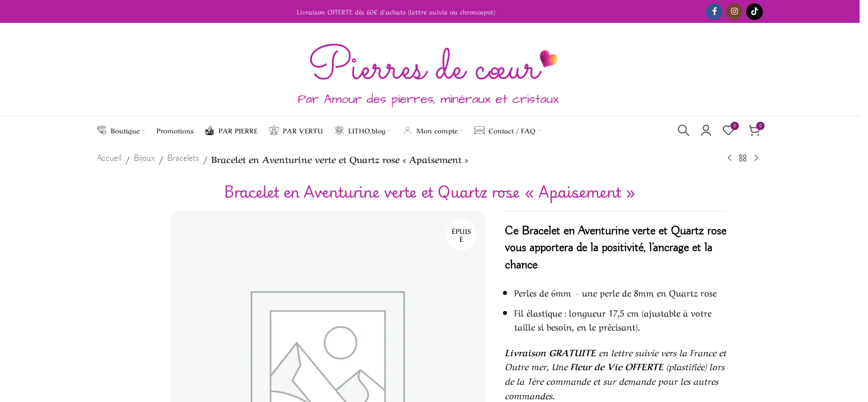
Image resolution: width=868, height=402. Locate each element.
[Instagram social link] (734, 12)
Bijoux (144, 159)
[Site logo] (430, 69)
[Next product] (756, 159)
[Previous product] (729, 159)
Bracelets (183, 159)
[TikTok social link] (755, 12)
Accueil (109, 159)
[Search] (684, 130)
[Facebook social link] (714, 12)
